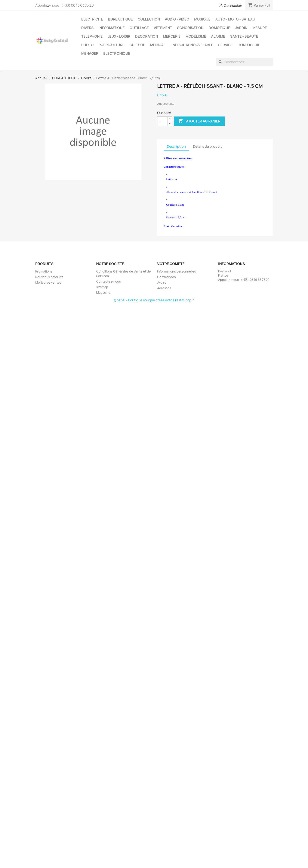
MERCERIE (172, 36)
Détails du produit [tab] (207, 147)
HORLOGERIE (249, 45)
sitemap (102, 287)
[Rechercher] (244, 62)
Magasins (103, 293)
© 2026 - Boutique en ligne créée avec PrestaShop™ (154, 300)
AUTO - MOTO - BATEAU (235, 19)
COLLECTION (149, 19)
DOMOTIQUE (219, 28)
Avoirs (162, 282)
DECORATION (147, 36)
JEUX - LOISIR (119, 36)
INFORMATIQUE (112, 28)
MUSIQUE (202, 19)
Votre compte (171, 264)
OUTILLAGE (139, 28)
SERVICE (225, 45)
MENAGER (90, 53)
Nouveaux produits (49, 277)
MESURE (260, 28)
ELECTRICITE (92, 19)
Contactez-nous (109, 281)
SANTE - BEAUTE (244, 36)
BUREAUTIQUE (120, 19)
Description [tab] (176, 147)
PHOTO (87, 45)
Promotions (44, 271)
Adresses (164, 288)
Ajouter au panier (199, 121)
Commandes (167, 277)
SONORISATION (190, 28)
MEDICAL (158, 45)
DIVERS (87, 28)
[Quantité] (162, 121)
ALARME (218, 36)
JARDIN (241, 28)
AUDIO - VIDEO (177, 19)
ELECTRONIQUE (117, 53)
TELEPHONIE (92, 36)
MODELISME (196, 36)
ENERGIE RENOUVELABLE (192, 45)
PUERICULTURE (112, 45)
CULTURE (137, 45)
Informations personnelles (177, 271)
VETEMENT (163, 28)
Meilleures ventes (48, 282)
